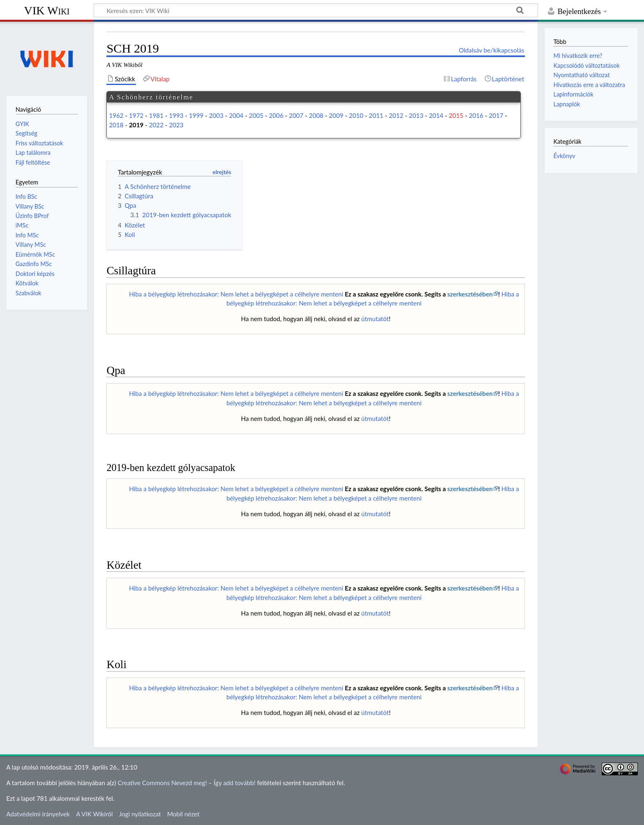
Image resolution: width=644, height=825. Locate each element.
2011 (376, 115)
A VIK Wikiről (94, 814)
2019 (136, 125)
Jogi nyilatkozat (140, 814)
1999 (196, 115)
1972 (136, 115)
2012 (396, 115)
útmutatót (375, 319)
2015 (456, 115)
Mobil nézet (183, 814)
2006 (276, 115)
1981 (156, 115)
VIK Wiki (47, 10)
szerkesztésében (470, 294)
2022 (156, 125)
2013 (416, 115)
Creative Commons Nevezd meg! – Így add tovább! (186, 783)
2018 (116, 125)
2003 (216, 115)
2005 (256, 115)
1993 (176, 115)
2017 (496, 115)
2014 (436, 115)
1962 (116, 115)
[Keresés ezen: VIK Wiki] (316, 10)
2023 (176, 125)
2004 (236, 115)
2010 (356, 115)
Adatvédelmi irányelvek (38, 814)
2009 (336, 115)
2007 (296, 115)
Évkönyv (564, 156)
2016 (476, 115)
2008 (316, 115)
